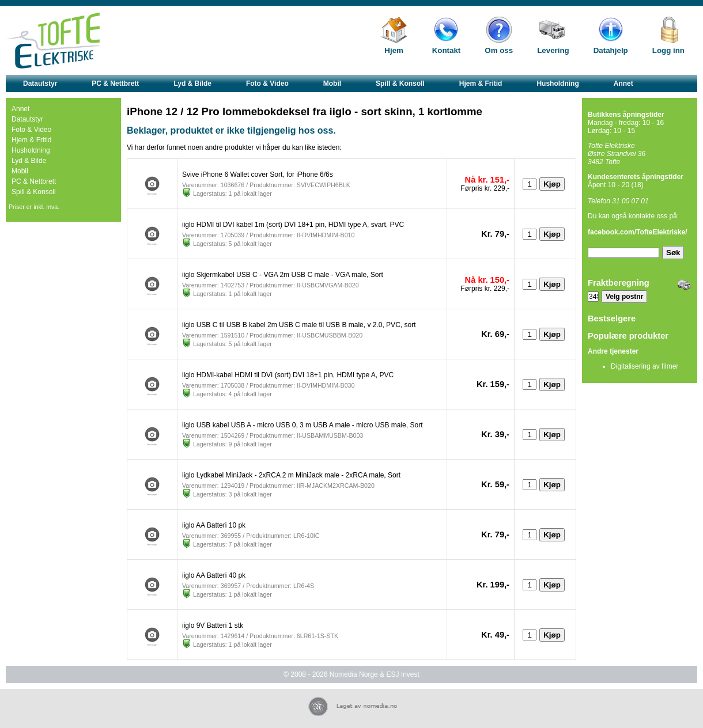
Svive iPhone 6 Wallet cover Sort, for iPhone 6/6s (258, 175)
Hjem (394, 50)
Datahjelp (611, 50)
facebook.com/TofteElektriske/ (638, 232)
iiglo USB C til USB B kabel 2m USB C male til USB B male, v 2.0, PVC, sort (299, 325)
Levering (553, 50)
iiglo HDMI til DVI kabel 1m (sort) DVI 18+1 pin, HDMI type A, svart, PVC (293, 225)
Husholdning (558, 84)
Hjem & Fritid (481, 84)
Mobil (332, 84)
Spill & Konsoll (400, 84)
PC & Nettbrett (115, 84)
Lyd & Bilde (192, 84)
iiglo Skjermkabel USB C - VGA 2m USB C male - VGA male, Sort (283, 275)
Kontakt (447, 50)
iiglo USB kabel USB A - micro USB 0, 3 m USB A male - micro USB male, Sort (302, 425)
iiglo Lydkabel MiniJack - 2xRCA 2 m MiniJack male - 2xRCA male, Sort (291, 475)
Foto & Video (267, 84)
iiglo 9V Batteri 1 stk (213, 625)
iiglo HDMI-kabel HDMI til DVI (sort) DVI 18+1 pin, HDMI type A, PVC (288, 375)
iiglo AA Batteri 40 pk (214, 575)
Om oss (499, 50)
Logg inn (668, 50)
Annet (623, 84)
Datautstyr (40, 84)
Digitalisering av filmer (645, 366)
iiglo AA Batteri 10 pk (214, 525)
